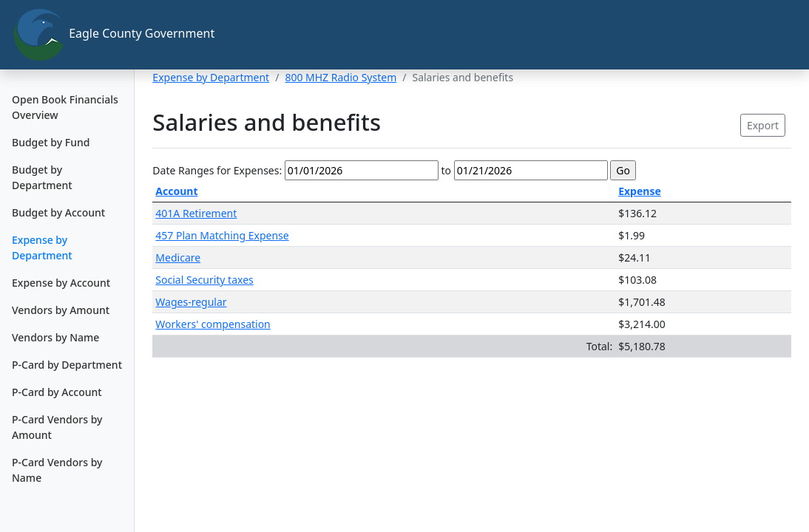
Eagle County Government (73, 35)
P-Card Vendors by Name (57, 470)
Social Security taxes (204, 280)
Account (176, 191)
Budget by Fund (51, 142)
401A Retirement (196, 213)
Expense (640, 191)
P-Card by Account (57, 392)
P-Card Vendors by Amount (57, 427)
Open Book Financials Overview (65, 107)
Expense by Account (61, 283)
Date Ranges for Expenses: (217, 170)
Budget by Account (58, 212)
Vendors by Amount (61, 310)
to (446, 170)
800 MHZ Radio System (341, 77)
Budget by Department (42, 177)
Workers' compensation (213, 324)
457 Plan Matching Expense (222, 235)
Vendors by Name (55, 337)
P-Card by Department (67, 365)
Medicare (178, 258)
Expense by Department (42, 248)
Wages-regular (191, 302)
